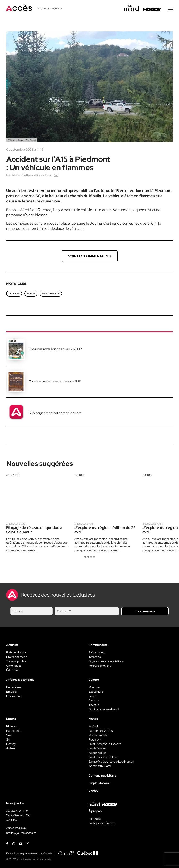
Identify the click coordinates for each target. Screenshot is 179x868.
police (31, 294)
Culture (80, 476)
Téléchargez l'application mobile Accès (55, 414)
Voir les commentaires (90, 257)
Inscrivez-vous (145, 612)
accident (14, 294)
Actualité (13, 476)
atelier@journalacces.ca (21, 833)
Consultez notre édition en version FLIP (55, 350)
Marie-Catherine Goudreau (32, 176)
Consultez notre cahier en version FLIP (55, 382)
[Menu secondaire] (170, 10)
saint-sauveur (51, 294)
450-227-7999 (16, 829)
